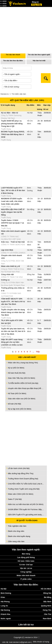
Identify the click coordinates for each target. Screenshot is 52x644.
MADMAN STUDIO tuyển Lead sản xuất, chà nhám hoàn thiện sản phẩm (12, 201)
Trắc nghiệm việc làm (19, 526)
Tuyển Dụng (6, 129)
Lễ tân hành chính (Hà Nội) (19, 468)
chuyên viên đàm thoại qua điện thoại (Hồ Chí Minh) (26, 388)
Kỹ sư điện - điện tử (10, 113)
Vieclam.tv (5, 94)
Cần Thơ (48, 614)
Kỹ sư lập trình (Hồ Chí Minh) (20, 409)
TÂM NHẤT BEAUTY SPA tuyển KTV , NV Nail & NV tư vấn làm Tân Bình (13, 301)
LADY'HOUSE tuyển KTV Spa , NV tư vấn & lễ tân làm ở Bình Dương (13, 190)
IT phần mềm (26, 579)
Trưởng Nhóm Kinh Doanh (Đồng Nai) (23, 479)
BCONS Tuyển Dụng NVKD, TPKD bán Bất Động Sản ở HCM (13, 134)
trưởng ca (5, 280)
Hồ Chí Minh (46, 589)
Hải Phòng (5, 602)
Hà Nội (30, 113)
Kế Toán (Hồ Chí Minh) (17, 393)
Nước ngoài (6, 619)
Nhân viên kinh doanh (26, 575)
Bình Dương (6, 593)
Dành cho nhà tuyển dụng (19, 536)
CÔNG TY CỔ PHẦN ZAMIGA (13, 253)
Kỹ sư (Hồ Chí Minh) (16, 368)
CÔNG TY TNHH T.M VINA (12, 277)
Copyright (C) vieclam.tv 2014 (26, 637)
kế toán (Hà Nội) (15, 404)
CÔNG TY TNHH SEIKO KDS (13, 245)
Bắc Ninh (47, 602)
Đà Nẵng (31, 209)
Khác (3, 597)
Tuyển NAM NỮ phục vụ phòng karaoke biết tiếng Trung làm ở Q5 (12, 123)
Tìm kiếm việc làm (19, 94)
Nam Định (47, 619)
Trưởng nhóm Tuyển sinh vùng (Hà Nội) (24, 489)
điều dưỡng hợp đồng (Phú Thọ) (21, 473)
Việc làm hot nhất (39, 61)
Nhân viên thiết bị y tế (10, 266)
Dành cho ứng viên (16, 531)
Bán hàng (26, 554)
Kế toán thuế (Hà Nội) (17, 373)
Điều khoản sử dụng (41, 642)
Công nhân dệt (7, 274)
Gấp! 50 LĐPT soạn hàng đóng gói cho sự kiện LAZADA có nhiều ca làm (12, 342)
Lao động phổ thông (26, 557)
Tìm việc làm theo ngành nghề (39, 55)
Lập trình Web (7, 250)
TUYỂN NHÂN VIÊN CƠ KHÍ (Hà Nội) (23, 383)
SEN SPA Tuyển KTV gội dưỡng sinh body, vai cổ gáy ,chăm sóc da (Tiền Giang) (26, 515)
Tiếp (38, 352)
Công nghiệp (26, 572)
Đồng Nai (31, 274)
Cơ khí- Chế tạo (26, 565)
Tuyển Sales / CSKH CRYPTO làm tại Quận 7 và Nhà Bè (12, 223)
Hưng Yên (47, 610)
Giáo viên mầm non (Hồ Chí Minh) (22, 399)
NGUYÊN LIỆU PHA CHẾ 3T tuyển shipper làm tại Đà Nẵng (13, 212)
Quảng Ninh (46, 606)
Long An (4, 606)
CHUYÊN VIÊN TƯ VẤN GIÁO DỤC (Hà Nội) (26, 484)
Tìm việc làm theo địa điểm (13, 61)
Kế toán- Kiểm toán (26, 561)
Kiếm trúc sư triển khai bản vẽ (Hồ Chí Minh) (26, 504)
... (33, 352)
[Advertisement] (26, 438)
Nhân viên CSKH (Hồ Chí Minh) (21, 494)
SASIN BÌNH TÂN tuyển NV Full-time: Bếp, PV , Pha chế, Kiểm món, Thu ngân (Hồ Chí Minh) (26, 509)
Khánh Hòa (5, 614)
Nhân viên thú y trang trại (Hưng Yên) (23, 363)
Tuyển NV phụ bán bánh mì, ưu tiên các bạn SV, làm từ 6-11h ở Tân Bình (13, 331)
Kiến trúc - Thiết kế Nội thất (13, 242)
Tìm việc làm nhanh (13, 55)
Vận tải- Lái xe (26, 568)
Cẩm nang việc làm (16, 541)
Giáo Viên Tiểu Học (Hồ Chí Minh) (22, 378)
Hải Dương (5, 610)
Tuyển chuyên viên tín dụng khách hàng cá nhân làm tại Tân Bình (13, 312)
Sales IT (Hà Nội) (15, 499)
